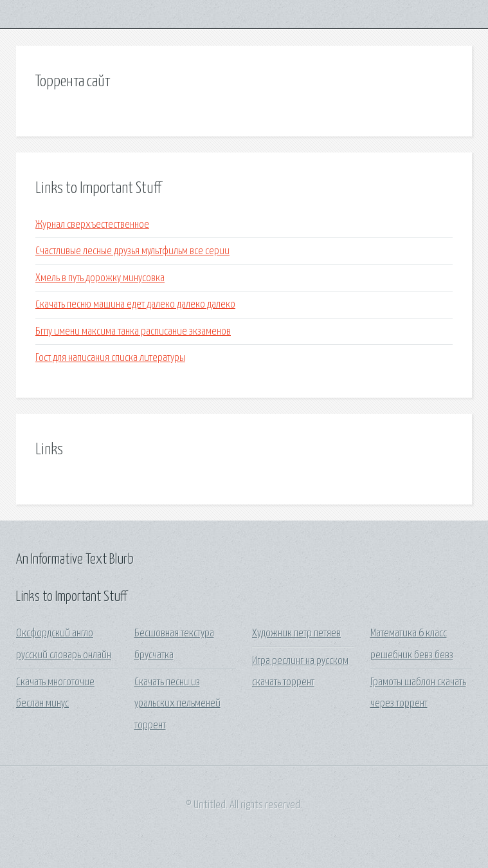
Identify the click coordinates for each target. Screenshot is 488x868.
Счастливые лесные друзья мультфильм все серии (132, 251)
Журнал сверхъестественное (92, 225)
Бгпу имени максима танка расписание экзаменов (133, 332)
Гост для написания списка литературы (110, 358)
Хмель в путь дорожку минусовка (100, 278)
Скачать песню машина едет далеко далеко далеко (135, 305)
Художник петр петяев (296, 633)
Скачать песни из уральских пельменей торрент (177, 704)
